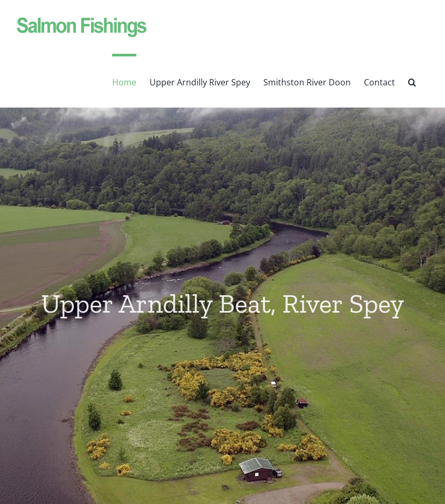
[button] (412, 81)
